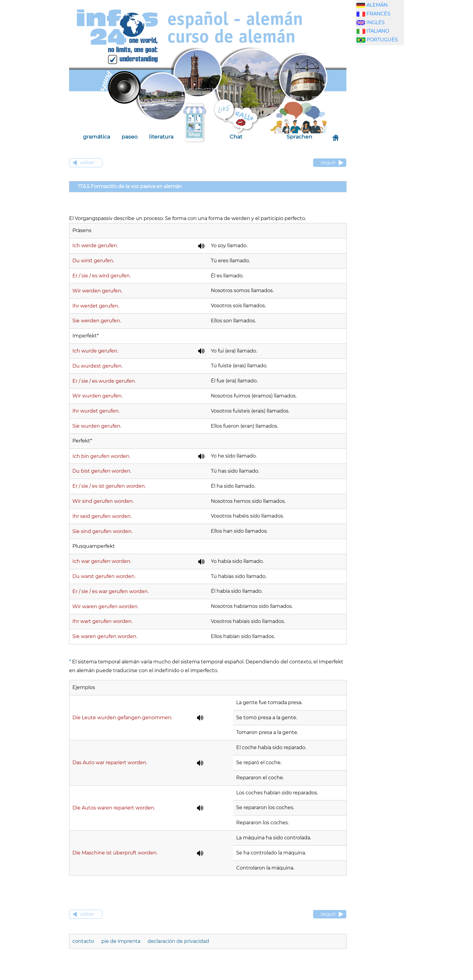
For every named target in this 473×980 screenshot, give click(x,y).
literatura (161, 137)
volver (87, 163)
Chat (236, 137)
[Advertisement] (384, 145)
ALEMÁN (377, 5)
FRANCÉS (378, 14)
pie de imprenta (121, 941)
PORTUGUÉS (382, 40)
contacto (84, 941)
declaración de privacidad (178, 941)
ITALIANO (378, 31)
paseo (130, 137)
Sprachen (299, 137)
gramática (97, 137)
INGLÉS (376, 22)
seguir (328, 163)
